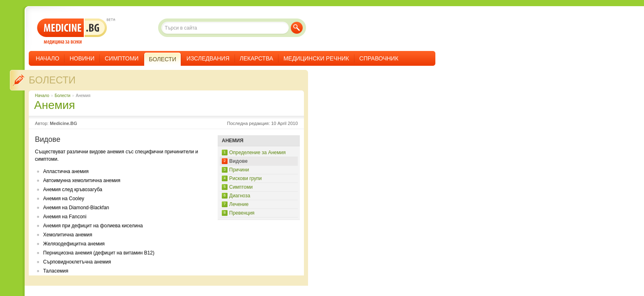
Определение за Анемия (257, 153)
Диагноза (240, 196)
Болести (52, 80)
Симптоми (122, 58)
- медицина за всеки (72, 31)
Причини (239, 170)
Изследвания (208, 58)
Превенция (242, 213)
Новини (82, 58)
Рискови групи (245, 178)
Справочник (379, 58)
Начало (47, 58)
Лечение (239, 204)
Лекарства (257, 58)
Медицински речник (316, 58)
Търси (297, 28)
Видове (238, 161)
